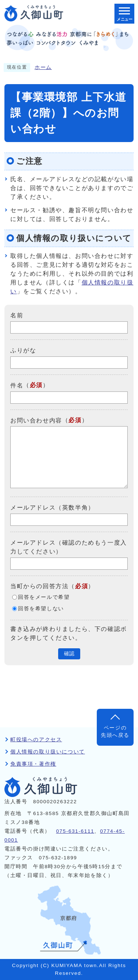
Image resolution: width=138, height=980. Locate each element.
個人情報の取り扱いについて (48, 752)
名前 (17, 315)
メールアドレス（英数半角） (52, 508)
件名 (17, 385)
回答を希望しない (41, 609)
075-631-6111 (75, 831)
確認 (69, 654)
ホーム (43, 67)
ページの (115, 732)
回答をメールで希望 (44, 597)
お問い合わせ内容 (36, 420)
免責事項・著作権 (33, 764)
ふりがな (23, 350)
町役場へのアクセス (36, 740)
